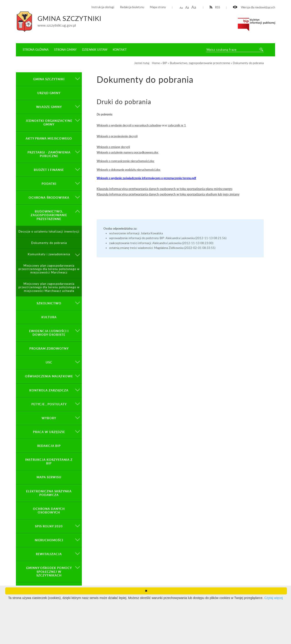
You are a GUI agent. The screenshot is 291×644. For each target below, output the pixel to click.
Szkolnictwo (49, 303)
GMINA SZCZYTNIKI (49, 79)
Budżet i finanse (49, 170)
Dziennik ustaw (95, 50)
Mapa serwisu (49, 477)
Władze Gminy (49, 107)
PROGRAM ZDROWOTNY (49, 348)
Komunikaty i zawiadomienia (49, 254)
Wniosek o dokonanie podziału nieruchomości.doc (129, 170)
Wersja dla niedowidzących (254, 7)
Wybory (49, 418)
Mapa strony (158, 7)
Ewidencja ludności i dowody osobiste (49, 333)
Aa (181, 8)
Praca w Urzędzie (49, 432)
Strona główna (36, 50)
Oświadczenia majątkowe (49, 376)
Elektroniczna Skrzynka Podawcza (49, 493)
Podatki (49, 184)
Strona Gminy (65, 50)
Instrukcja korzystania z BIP (49, 461)
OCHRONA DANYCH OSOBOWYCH (49, 511)
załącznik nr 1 (177, 125)
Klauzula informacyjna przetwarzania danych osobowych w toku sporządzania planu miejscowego (164, 189)
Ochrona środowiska (49, 198)
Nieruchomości (49, 540)
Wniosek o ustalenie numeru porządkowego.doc (128, 152)
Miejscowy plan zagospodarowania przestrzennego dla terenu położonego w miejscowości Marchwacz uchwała (49, 287)
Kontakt (120, 50)
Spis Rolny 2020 (49, 526)
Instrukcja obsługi (103, 7)
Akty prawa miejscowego (49, 138)
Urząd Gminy (49, 93)
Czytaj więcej (273, 598)
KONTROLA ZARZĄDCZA (49, 390)
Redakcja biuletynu (132, 7)
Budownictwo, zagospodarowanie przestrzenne (49, 215)
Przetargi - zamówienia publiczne (49, 154)
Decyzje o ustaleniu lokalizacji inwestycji (49, 232)
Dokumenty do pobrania (49, 243)
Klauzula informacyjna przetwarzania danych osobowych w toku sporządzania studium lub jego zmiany (168, 194)
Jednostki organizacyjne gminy (49, 123)
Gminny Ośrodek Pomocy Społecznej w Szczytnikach (49, 571)
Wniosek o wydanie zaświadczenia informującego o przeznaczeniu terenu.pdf (146, 178)
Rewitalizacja (49, 554)
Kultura (49, 317)
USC (49, 362)
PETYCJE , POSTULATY (49, 404)
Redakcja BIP (49, 446)
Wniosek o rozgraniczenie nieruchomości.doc (125, 161)
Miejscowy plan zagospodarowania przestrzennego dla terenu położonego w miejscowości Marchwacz (49, 269)
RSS (215, 7)
